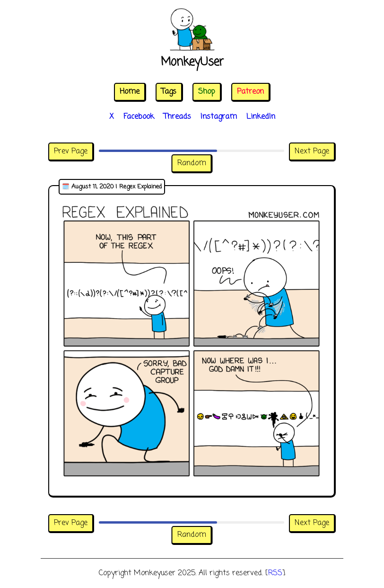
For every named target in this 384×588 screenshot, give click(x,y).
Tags (169, 92)
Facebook (139, 117)
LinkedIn (261, 117)
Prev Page (71, 151)
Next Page (312, 151)
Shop (207, 92)
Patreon (250, 92)
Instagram (219, 117)
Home (130, 92)
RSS (275, 573)
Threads (177, 117)
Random (192, 163)
